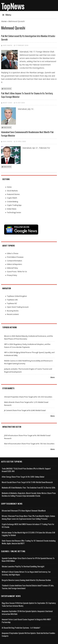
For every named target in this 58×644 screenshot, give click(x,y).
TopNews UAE (12, 300)
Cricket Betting (12, 202)
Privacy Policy (12, 275)
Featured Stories (13, 194)
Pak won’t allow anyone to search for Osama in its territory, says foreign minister (27, 95)
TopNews (13, 6)
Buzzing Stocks (13, 311)
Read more (7, 89)
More (53, 377)
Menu (7, 15)
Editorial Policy (12, 268)
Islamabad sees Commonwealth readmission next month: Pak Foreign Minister (27, 134)
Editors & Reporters (14, 264)
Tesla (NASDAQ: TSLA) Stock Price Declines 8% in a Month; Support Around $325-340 (26, 470)
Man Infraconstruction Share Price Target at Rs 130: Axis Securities (29, 444)
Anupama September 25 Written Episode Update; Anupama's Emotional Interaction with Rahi (27, 613)
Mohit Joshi (8, 103)
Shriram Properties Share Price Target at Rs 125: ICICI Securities (28, 397)
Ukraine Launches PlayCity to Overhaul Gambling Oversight (23, 566)
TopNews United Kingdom (17, 296)
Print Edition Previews (15, 257)
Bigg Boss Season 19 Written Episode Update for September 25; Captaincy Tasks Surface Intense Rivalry (29, 604)
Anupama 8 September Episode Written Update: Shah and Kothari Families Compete (28, 634)
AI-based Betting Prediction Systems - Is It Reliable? (21, 628)
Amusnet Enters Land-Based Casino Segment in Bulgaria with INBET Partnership (26, 621)
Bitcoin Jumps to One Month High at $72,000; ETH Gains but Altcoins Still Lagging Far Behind (28, 534)
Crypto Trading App (14, 205)
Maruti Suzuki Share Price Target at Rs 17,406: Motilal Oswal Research (27, 482)
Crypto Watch (12, 198)
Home (4, 21)
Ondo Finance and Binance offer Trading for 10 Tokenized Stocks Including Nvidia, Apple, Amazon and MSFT (29, 542)
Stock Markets (12, 191)
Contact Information (14, 261)
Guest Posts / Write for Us (17, 272)
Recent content (13, 314)
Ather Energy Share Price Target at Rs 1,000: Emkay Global (23, 477)
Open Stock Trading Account (18, 307)
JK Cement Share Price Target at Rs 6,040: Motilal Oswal (25, 410)
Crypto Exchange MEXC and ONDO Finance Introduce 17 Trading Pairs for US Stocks (28, 526)
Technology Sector (14, 212)
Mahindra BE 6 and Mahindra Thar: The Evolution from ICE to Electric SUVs (28, 488)
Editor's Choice (13, 253)
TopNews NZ (12, 303)
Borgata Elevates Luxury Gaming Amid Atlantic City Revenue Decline (26, 580)
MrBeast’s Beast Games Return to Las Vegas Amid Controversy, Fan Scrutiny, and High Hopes (26, 573)
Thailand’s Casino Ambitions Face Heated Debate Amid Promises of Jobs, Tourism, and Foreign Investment (28, 587)
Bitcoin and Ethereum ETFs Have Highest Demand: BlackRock (24, 511)
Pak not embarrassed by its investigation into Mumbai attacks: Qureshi (28, 38)
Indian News (12, 209)
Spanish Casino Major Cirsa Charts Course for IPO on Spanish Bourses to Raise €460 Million (28, 560)
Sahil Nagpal (8, 45)
